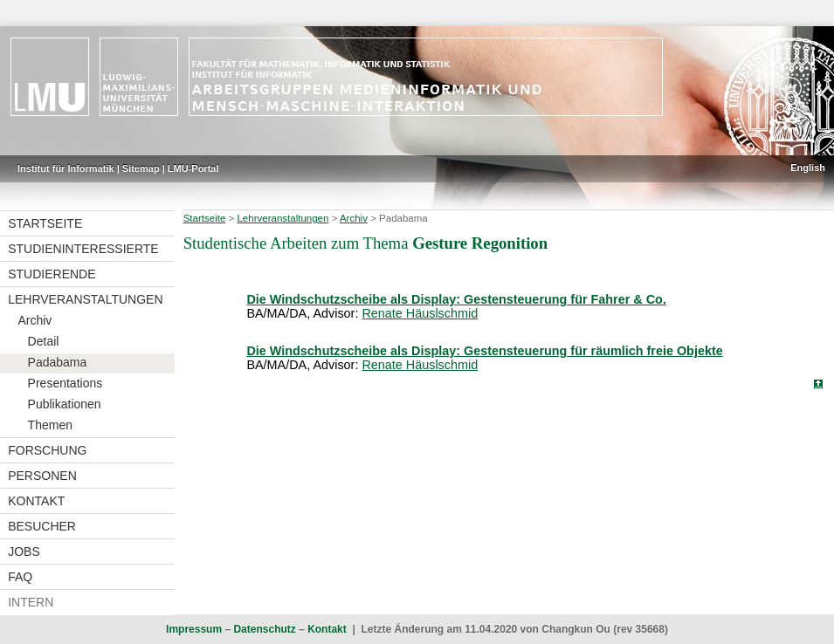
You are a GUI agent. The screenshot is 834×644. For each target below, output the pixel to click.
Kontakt (36, 501)
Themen (50, 425)
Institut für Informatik (66, 168)
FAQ (20, 577)
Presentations (65, 383)
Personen (42, 476)
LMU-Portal (193, 168)
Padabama (58, 362)
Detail (44, 341)
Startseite (45, 223)
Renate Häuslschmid (420, 313)
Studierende (52, 274)
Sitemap (141, 168)
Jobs (24, 552)
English (808, 168)
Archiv (34, 320)
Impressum (194, 629)
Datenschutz (264, 629)
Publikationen (65, 404)
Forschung (47, 450)
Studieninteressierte (83, 249)
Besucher (42, 526)
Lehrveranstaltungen (85, 299)
